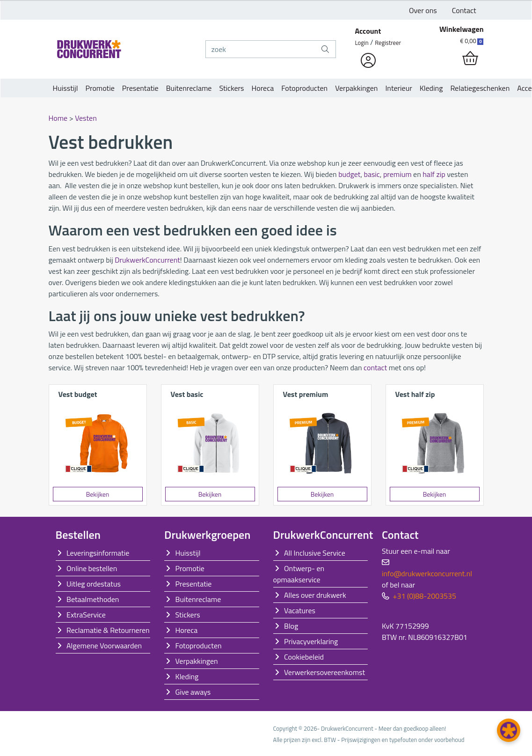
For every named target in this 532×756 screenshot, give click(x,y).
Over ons (423, 10)
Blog (291, 626)
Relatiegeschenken (480, 88)
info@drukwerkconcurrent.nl (427, 573)
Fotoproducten (304, 88)
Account (368, 31)
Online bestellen (92, 568)
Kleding (431, 88)
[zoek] (261, 49)
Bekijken (98, 494)
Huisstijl (66, 88)
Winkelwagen (462, 29)
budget (349, 174)
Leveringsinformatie (98, 553)
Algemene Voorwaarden (104, 646)
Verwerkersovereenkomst (324, 672)
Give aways (193, 692)
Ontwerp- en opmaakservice (299, 574)
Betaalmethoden (93, 599)
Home (58, 118)
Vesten (86, 118)
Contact (464, 10)
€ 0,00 (472, 41)
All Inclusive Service (315, 553)
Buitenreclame (189, 88)
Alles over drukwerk (315, 595)
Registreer (388, 43)
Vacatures (300, 610)
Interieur (398, 88)
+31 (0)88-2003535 (425, 596)
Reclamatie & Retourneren (108, 630)
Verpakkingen (356, 88)
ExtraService (86, 615)
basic (372, 174)
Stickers (231, 88)
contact (375, 367)
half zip (434, 174)
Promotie (100, 88)
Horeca (263, 88)
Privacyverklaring (311, 641)
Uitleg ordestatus (94, 584)
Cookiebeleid (304, 657)
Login (362, 43)
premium (397, 174)
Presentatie (140, 88)
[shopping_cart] (470, 59)
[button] (509, 730)
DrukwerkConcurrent (147, 260)
